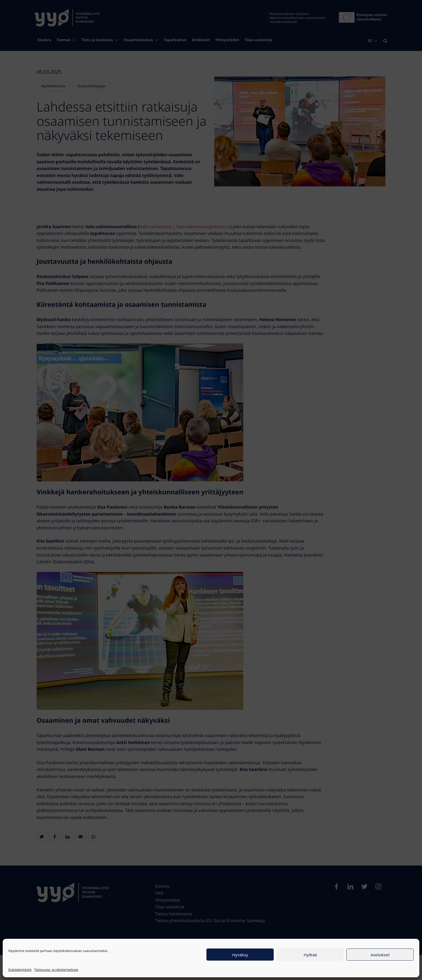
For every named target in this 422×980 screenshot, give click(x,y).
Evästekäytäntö (20, 970)
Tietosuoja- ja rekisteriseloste (56, 970)
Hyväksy (240, 955)
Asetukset (380, 955)
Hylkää (310, 955)
